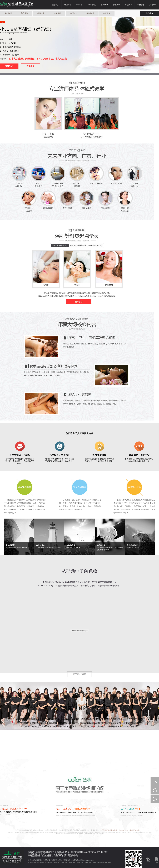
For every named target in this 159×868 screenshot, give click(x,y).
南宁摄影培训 (94, 862)
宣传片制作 (101, 862)
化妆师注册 (108, 862)
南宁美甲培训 (86, 862)
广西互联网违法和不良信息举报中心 (66, 856)
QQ (156, 860)
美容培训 (24, 13)
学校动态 (141, 5)
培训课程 (68, 5)
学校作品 (92, 5)
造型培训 (74, 13)
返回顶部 (155, 782)
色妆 (46, 852)
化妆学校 (37, 862)
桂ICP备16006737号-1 (71, 854)
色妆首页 (56, 5)
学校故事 (116, 5)
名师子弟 (107, 13)
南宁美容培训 (78, 862)
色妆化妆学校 (17, 5)
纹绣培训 (57, 13)
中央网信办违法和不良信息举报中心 (41, 856)
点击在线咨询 (79, 674)
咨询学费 (30, 66)
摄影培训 (90, 13)
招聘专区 (153, 5)
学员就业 (104, 5)
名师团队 (80, 5)
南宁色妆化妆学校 (53, 862)
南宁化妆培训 (62, 862)
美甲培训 (41, 13)
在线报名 (149, 13)
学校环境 (129, 5)
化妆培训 (8, 13)
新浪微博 (148, 861)
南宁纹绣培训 (70, 862)
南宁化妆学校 (43, 862)
